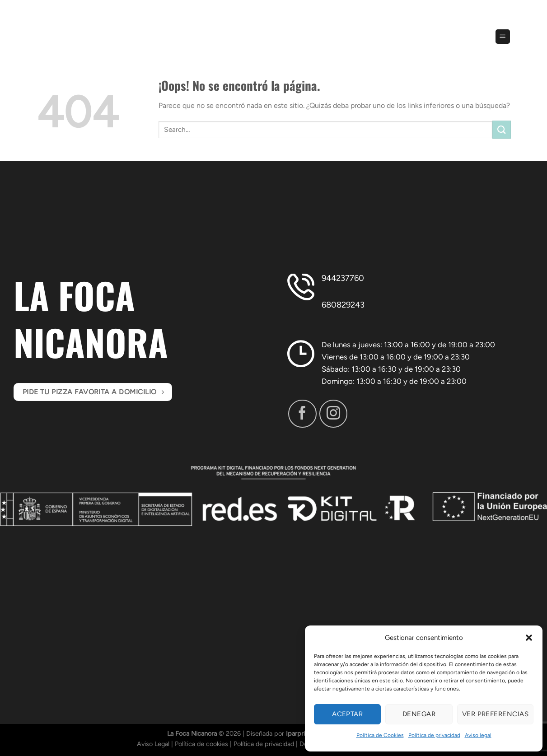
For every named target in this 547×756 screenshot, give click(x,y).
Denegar (419, 714)
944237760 (343, 278)
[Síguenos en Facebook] (302, 414)
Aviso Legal (153, 744)
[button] (529, 638)
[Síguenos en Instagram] (333, 414)
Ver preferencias (495, 714)
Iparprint (298, 733)
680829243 (343, 305)
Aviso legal (478, 735)
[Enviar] (501, 129)
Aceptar (347, 714)
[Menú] (503, 37)
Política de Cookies (380, 735)
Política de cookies (201, 744)
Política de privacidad (434, 735)
